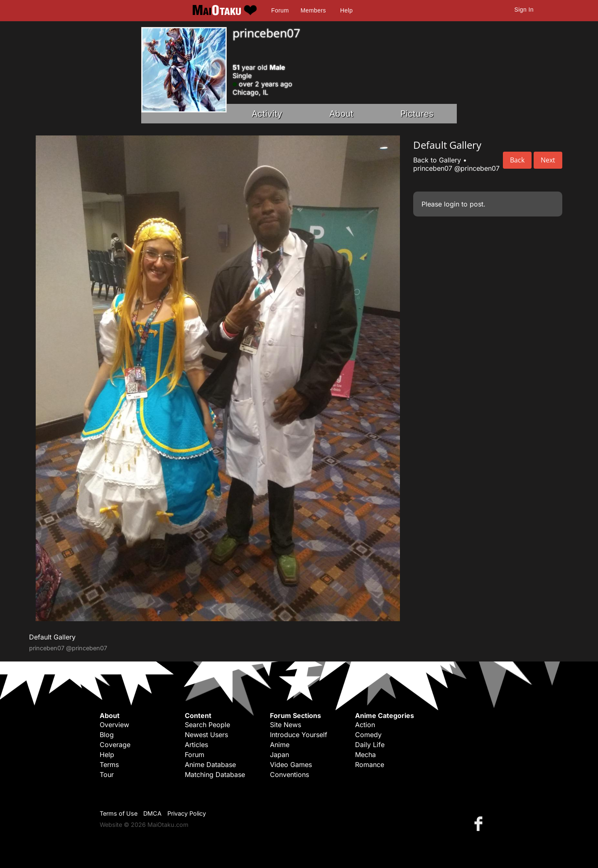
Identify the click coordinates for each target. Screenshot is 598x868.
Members (313, 10)
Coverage (115, 745)
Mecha (365, 755)
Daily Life (370, 745)
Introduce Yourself (299, 735)
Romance (370, 765)
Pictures (417, 114)
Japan (279, 755)
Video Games (291, 765)
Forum (280, 10)
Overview (114, 725)
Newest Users (206, 735)
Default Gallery (52, 637)
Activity (267, 114)
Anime (280, 745)
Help (346, 10)
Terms (109, 765)
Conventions (289, 775)
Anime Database (210, 765)
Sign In (524, 10)
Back (517, 160)
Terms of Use (119, 813)
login (452, 204)
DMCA (152, 813)
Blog (107, 735)
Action (365, 725)
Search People (207, 725)
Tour (107, 775)
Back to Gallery (437, 160)
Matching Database (215, 775)
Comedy (368, 735)
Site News (286, 725)
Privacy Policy (187, 813)
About (341, 114)
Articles (196, 745)
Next (548, 160)
